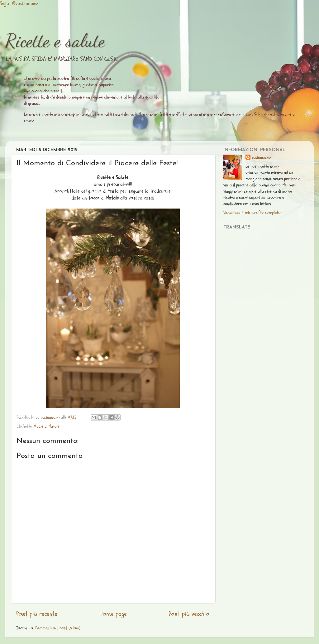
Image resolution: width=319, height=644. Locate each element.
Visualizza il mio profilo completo (252, 212)
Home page (113, 614)
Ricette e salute (55, 41)
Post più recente (37, 614)
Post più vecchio (189, 614)
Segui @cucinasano (19, 3)
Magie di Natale (47, 426)
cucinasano (261, 158)
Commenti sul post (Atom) (58, 628)
